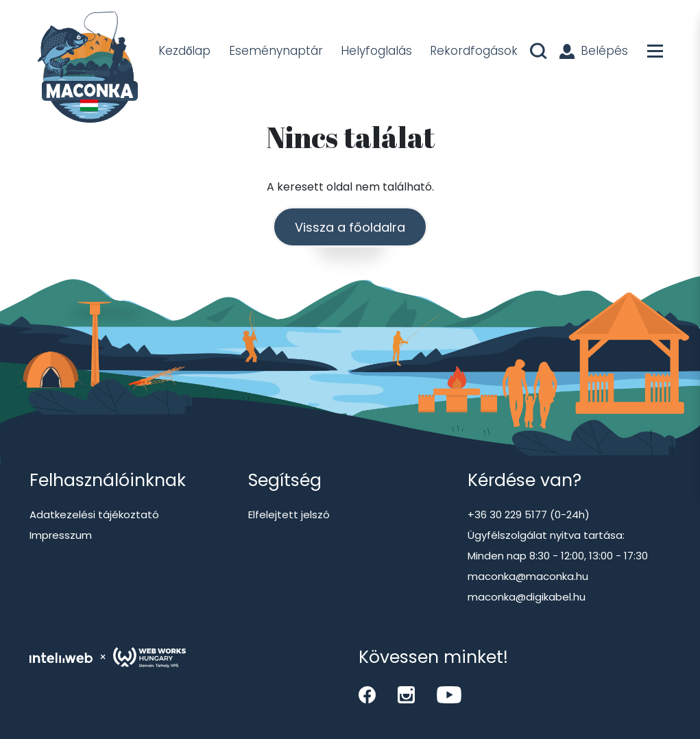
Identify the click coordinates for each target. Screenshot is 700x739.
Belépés (594, 51)
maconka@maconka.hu (528, 576)
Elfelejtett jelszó (289, 514)
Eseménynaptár (276, 51)
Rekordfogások (474, 51)
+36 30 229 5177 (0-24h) (529, 514)
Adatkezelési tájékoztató (94, 514)
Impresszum (61, 535)
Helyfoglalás (376, 51)
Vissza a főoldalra (350, 227)
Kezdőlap (184, 51)
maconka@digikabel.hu (527, 597)
